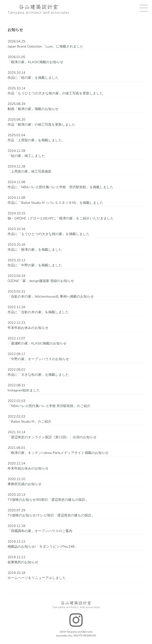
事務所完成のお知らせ (25, 484)
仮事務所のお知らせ (23, 562)
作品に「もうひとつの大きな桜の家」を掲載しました (49, 234)
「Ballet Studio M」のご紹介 (29, 422)
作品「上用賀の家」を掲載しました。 (36, 140)
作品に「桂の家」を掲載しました (33, 78)
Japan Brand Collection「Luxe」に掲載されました (45, 46)
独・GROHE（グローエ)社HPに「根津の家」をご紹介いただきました (61, 218)
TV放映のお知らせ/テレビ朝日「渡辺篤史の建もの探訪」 (51, 515)
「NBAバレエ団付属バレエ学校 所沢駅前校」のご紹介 (49, 406)
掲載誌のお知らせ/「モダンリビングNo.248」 (43, 547)
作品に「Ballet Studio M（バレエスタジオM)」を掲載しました (55, 203)
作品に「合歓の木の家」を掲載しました (38, 312)
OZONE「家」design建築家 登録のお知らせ (41, 281)
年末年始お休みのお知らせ (28, 328)
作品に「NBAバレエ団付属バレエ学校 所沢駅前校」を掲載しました (61, 187)
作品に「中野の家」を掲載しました (35, 265)
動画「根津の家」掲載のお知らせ (33, 109)
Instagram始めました (24, 390)
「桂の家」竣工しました (26, 156)
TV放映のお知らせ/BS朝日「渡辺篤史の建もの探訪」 (48, 500)
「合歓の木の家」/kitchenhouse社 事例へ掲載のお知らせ (51, 297)
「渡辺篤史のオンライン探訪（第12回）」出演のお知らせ (52, 437)
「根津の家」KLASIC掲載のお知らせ (35, 62)
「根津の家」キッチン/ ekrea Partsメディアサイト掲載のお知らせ (58, 453)
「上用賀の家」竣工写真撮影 (29, 172)
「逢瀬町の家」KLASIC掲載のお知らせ (37, 343)
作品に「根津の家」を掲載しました (35, 250)
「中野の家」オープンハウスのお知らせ (38, 359)
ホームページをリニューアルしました (37, 578)
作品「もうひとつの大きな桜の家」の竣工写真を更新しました (55, 93)
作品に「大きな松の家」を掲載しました (38, 375)
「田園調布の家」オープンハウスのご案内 (40, 531)
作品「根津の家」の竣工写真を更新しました (42, 125)
